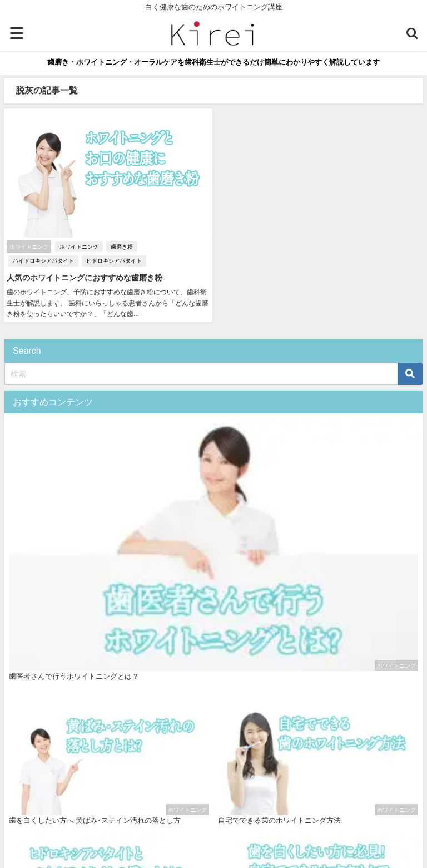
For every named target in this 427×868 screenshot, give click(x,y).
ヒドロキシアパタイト (114, 261)
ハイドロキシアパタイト (43, 261)
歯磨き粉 (122, 247)
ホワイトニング (79, 247)
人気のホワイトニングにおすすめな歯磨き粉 (85, 278)
